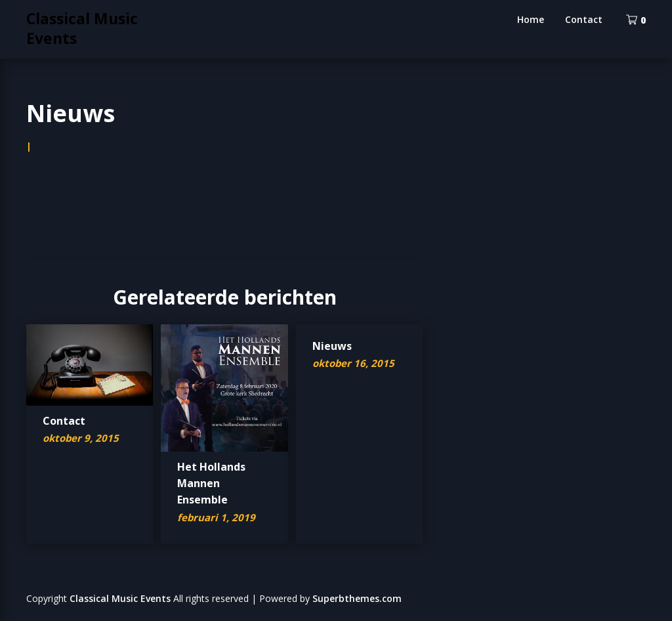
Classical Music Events (82, 28)
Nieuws (332, 346)
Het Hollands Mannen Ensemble (211, 483)
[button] (90, 365)
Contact (584, 19)
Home (531, 19)
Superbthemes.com (357, 598)
